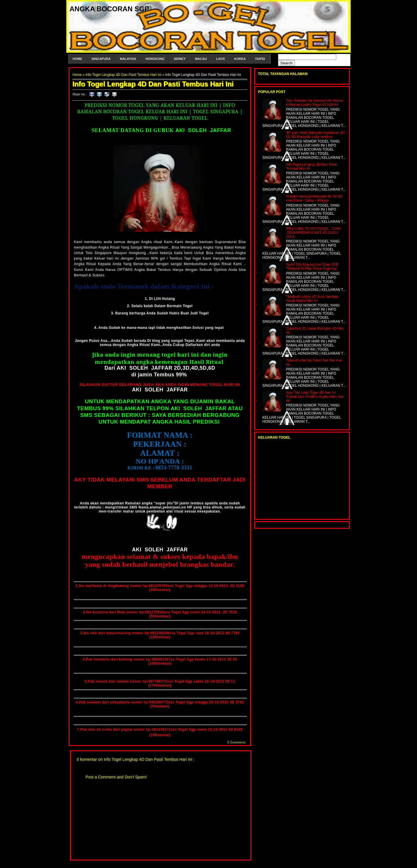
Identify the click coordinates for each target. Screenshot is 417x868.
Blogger (174, 865)
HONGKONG (155, 59)
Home (77, 75)
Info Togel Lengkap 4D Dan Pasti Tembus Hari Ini (123, 75)
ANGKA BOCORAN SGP (109, 9)
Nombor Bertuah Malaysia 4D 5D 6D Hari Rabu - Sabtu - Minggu (314, 198)
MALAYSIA (128, 59)
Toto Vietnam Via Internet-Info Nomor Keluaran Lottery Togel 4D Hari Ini (315, 103)
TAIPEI (260, 59)
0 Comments (237, 742)
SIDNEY (180, 59)
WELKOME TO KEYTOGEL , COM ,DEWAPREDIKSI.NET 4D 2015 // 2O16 (313, 233)
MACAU (201, 59)
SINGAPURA (101, 59)
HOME (77, 59)
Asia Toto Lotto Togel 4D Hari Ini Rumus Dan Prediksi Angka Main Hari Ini (315, 397)
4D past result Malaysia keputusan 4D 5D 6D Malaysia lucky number (315, 135)
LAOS (221, 59)
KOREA (240, 59)
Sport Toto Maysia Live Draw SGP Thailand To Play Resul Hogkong (312, 267)
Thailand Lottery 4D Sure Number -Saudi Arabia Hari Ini (313, 299)
